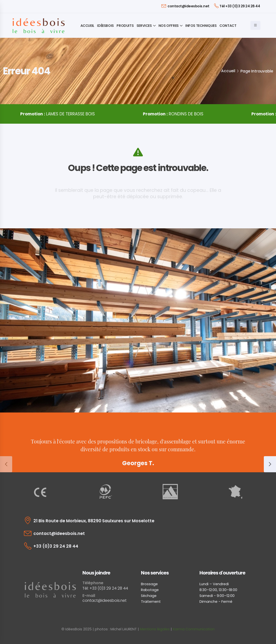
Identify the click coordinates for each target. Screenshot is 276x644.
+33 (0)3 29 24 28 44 (56, 546)
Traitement (151, 602)
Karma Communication (194, 629)
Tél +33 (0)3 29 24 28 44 (237, 6)
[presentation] (6, 464)
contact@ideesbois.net (185, 6)
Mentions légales (155, 629)
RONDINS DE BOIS (176, 114)
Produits (125, 26)
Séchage (149, 596)
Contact (228, 26)
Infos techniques (201, 26)
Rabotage (150, 590)
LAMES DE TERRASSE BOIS (61, 114)
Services (144, 26)
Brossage (149, 584)
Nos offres (169, 26)
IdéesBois (105, 26)
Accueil (87, 26)
